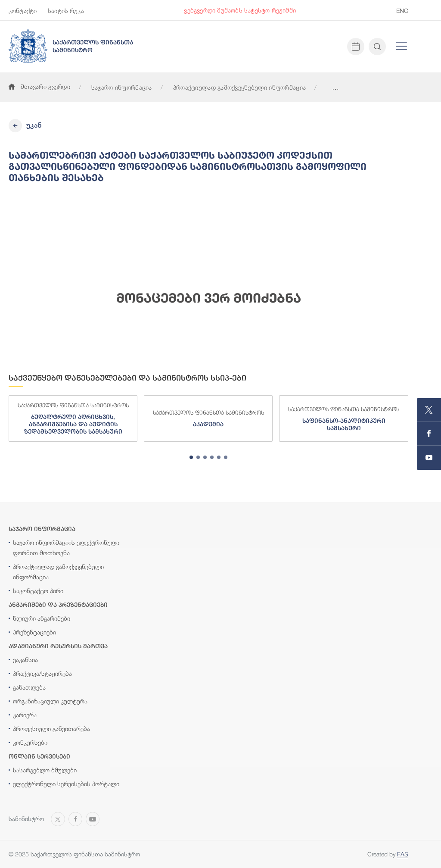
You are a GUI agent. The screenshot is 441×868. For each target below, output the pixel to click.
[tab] (191, 457)
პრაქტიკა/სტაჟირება (42, 673)
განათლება (29, 687)
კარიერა (25, 715)
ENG (402, 11)
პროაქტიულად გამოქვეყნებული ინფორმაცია (239, 87)
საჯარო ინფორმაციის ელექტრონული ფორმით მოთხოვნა (66, 548)
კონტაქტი (23, 11)
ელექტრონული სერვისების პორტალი (66, 784)
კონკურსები (30, 742)
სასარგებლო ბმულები (45, 770)
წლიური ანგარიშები (42, 618)
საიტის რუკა (66, 11)
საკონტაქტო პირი (38, 591)
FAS (403, 854)
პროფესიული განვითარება (51, 729)
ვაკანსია (25, 660)
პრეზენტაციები (34, 632)
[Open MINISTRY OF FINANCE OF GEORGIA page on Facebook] (429, 434)
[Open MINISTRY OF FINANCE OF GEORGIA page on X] (429, 410)
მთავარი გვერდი (39, 86)
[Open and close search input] (377, 47)
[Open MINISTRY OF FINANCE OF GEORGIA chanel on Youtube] (429, 458)
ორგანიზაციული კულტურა (50, 701)
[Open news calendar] (356, 47)
